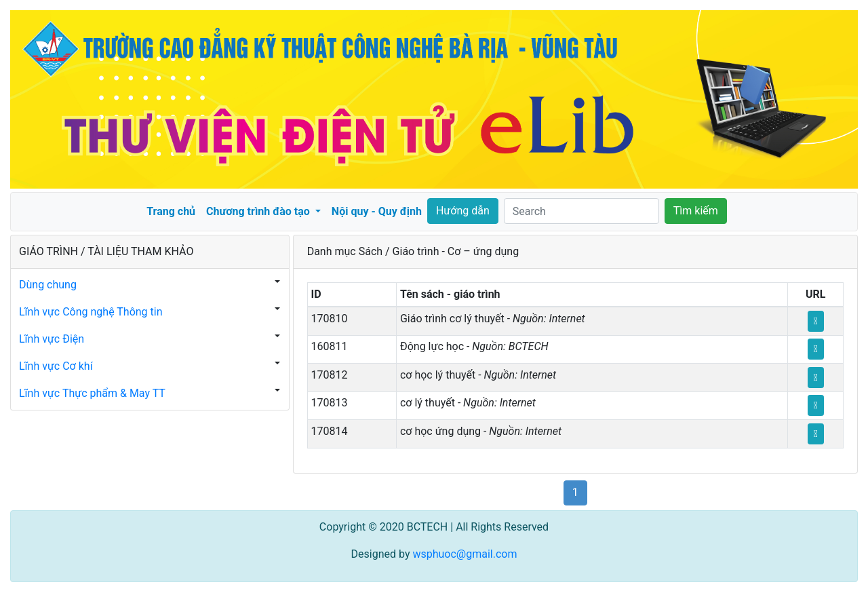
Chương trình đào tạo (259, 211)
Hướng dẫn (463, 211)
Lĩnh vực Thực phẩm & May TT (92, 393)
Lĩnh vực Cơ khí (56, 366)
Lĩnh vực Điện (52, 339)
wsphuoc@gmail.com (465, 554)
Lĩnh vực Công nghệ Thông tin (91, 312)
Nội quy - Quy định (377, 211)
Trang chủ (171, 211)
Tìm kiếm (696, 211)
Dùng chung (48, 285)
